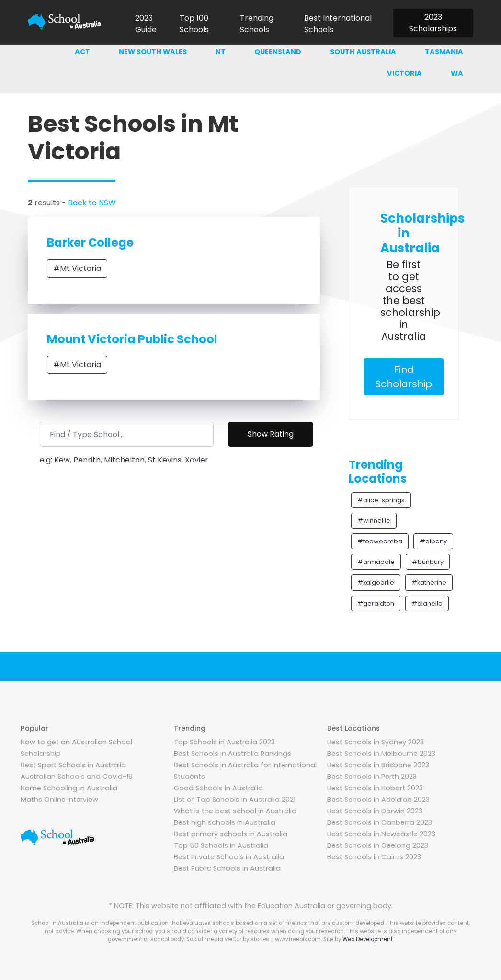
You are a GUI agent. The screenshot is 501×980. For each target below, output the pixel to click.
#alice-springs (381, 500)
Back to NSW (92, 203)
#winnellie (374, 521)
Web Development (368, 939)
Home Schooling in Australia (69, 788)
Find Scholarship (404, 377)
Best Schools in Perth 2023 (372, 777)
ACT (82, 52)
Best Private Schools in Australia (229, 857)
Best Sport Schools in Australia (73, 765)
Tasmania (444, 52)
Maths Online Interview (59, 800)
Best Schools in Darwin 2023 (375, 811)
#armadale (376, 562)
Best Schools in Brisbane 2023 (378, 765)
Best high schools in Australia (225, 822)
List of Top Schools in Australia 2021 (235, 800)
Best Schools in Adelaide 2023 (378, 800)
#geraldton (376, 603)
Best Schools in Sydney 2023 (376, 742)
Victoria (404, 73)
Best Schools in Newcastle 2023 (381, 834)
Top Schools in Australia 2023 (224, 742)
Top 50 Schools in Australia (221, 845)
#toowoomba (380, 541)
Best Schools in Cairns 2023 (374, 857)
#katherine (429, 582)
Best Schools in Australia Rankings (233, 754)
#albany (433, 541)
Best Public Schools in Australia (227, 868)
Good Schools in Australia (218, 788)
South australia (363, 52)
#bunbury (428, 562)
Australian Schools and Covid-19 (77, 777)
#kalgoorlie (376, 582)
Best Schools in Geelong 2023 (378, 845)
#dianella (427, 603)
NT (221, 52)
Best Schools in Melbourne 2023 (381, 754)
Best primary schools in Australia (231, 834)
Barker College (90, 242)
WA (457, 73)
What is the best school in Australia (235, 811)
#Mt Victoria (77, 268)
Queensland (278, 52)
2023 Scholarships (433, 23)
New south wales (153, 52)
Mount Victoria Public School (132, 339)
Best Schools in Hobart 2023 (375, 788)
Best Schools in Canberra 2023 (380, 822)
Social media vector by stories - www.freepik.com (254, 939)
